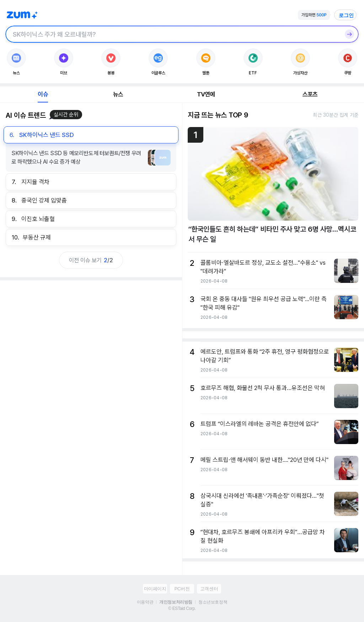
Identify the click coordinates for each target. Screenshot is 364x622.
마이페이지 (155, 589)
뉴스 (118, 94)
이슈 (43, 94)
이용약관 (145, 602)
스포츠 (310, 94)
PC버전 (182, 589)
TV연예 (206, 94)
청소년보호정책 (213, 602)
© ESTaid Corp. (182, 608)
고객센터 (209, 589)
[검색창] (173, 34)
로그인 (346, 15)
